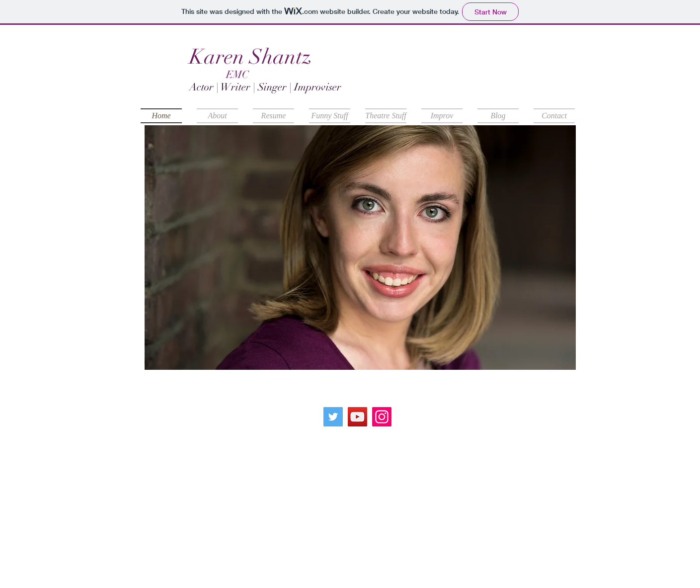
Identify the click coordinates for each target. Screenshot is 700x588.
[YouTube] (357, 417)
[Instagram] (382, 417)
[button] (360, 248)
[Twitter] (333, 417)
